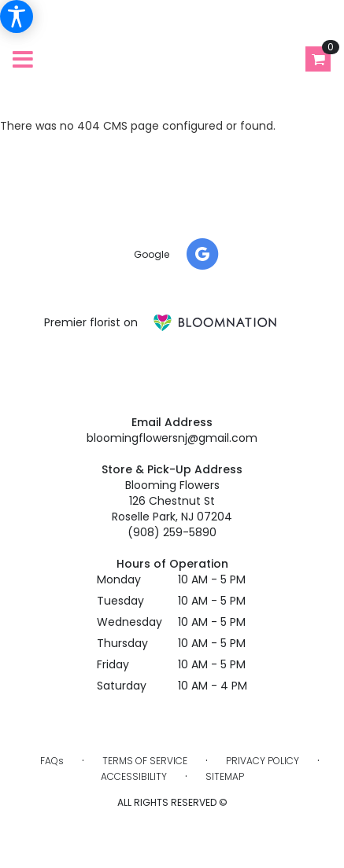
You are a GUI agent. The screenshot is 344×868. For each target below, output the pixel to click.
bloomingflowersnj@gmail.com (172, 438)
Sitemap (225, 776)
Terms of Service (145, 761)
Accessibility (134, 776)
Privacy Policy (263, 761)
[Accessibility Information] (17, 17)
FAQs (52, 761)
